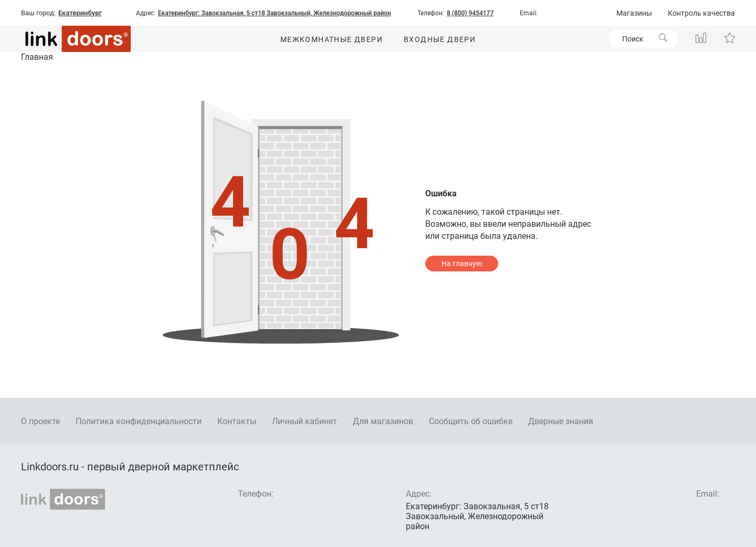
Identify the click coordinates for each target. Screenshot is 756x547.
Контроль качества (701, 13)
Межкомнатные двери (332, 39)
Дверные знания (561, 421)
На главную (462, 264)
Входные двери (440, 39)
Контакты (237, 421)
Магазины (634, 13)
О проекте (40, 421)
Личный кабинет (304, 421)
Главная (37, 57)
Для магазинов (383, 421)
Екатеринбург (80, 13)
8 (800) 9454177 (470, 13)
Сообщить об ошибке (471, 421)
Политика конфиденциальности (139, 421)
